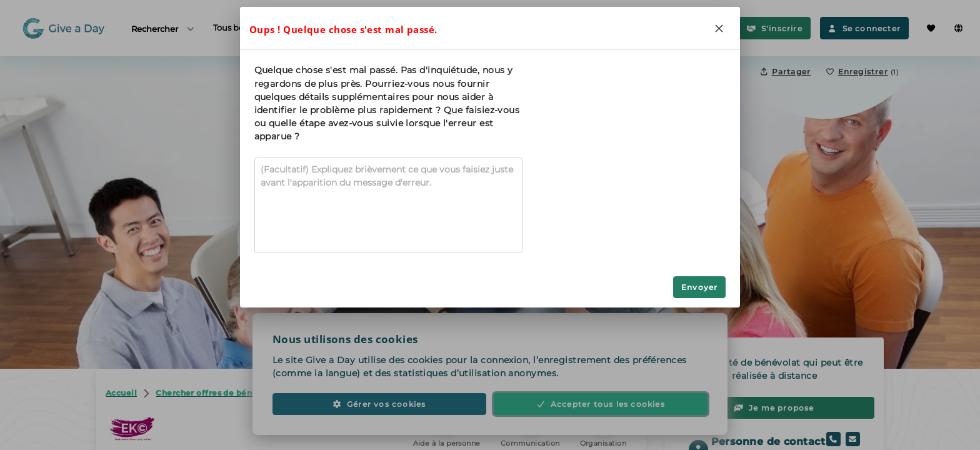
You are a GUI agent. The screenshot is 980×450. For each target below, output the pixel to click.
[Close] (719, 28)
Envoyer (699, 287)
